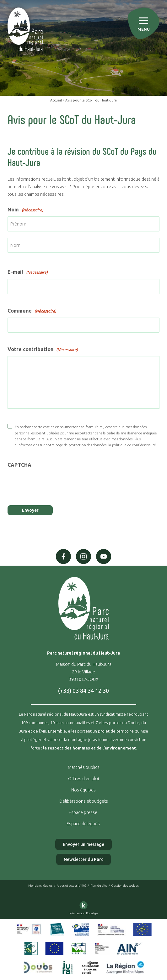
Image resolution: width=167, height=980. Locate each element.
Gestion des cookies (125, 886)
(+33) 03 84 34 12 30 (83, 691)
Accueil (56, 100)
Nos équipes (83, 790)
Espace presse (83, 812)
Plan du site (99, 886)
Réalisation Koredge (83, 907)
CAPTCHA (19, 465)
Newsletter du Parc (83, 859)
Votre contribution (43, 350)
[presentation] (55, 484)
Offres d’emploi (83, 779)
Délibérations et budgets (84, 801)
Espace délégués (84, 824)
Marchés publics (84, 767)
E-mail (28, 272)
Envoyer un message (83, 844)
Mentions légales (40, 886)
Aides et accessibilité (71, 886)
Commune (32, 311)
